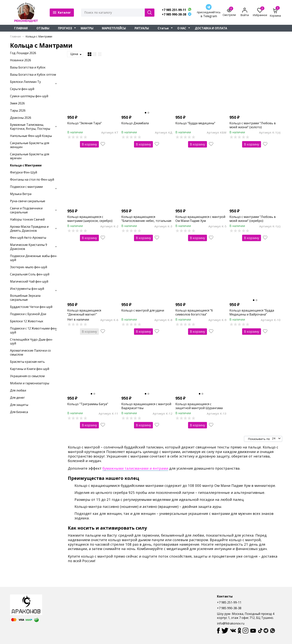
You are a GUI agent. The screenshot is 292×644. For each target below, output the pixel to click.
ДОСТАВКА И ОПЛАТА (211, 28)
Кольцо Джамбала (135, 123)
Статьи (163, 28)
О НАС (182, 28)
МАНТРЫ (87, 28)
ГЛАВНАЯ (21, 28)
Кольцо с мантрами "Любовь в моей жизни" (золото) (253, 125)
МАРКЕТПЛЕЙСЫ (114, 28)
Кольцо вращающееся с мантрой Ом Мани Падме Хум (200, 219)
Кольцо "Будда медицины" (195, 123)
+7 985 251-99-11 (174, 10)
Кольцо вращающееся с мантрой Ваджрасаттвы (146, 406)
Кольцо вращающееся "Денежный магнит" (84, 312)
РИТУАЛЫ (142, 28)
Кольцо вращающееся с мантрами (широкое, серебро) (90, 219)
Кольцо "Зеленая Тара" (84, 123)
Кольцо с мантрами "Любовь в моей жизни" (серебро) (253, 219)
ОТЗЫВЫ (43, 28)
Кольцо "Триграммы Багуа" (88, 404)
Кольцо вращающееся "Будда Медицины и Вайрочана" (252, 312)
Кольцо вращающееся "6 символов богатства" (194, 312)
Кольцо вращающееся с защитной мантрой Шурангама (199, 406)
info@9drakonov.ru (231, 623)
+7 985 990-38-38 (174, 14)
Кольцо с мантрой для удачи (143, 310)
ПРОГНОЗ (65, 28)
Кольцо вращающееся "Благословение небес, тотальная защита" (146, 221)
